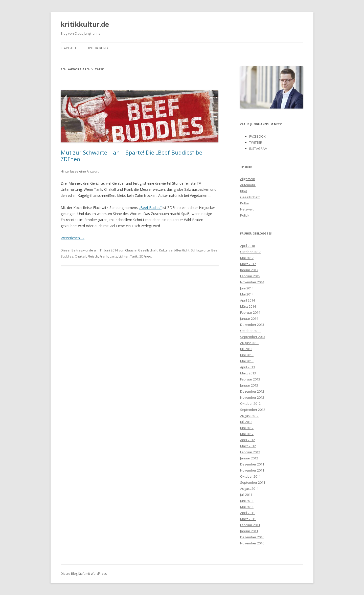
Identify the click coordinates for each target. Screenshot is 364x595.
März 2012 (248, 446)
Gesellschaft (148, 250)
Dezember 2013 (252, 325)
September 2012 (253, 410)
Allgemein (248, 179)
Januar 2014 (249, 318)
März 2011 (248, 519)
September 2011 (253, 482)
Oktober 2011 (250, 476)
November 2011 (252, 470)
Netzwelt (247, 209)
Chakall (81, 256)
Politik (245, 215)
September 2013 (253, 337)
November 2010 (252, 543)
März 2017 (248, 264)
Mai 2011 (247, 507)
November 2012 (252, 397)
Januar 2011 (249, 531)
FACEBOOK (257, 136)
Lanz (113, 256)
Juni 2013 (247, 355)
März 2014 (248, 306)
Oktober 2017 (250, 252)
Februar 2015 (250, 276)
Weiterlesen (73, 238)
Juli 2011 (246, 495)
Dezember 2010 (252, 537)
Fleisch (93, 256)
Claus (129, 250)
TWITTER (256, 142)
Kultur (164, 250)
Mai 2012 (247, 434)
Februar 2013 (250, 379)
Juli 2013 (246, 349)
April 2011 (247, 513)
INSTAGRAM (258, 148)
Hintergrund (97, 48)
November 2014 (252, 282)
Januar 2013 (249, 385)
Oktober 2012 (250, 403)
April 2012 (247, 440)
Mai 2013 (247, 361)
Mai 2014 (247, 294)
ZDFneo (145, 256)
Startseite (69, 48)
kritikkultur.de (85, 24)
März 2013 (248, 373)
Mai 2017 (247, 258)
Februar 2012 (250, 452)
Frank (104, 256)
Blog (243, 191)
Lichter (124, 256)
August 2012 (249, 416)
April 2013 (247, 367)
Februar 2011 (250, 525)
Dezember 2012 (252, 391)
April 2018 (247, 246)
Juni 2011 (247, 501)
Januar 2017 (249, 270)
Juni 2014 (247, 288)
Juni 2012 (247, 428)
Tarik (134, 256)
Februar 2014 (250, 312)
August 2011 (249, 488)
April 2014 (247, 300)
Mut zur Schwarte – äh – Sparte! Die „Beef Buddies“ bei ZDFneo (132, 156)
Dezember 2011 (252, 464)
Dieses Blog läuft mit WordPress (84, 574)
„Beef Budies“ (150, 208)
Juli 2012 (246, 422)
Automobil (248, 185)
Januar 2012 (249, 458)
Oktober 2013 (250, 331)
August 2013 (249, 343)
